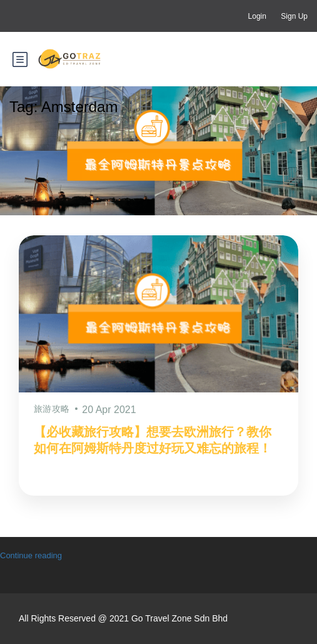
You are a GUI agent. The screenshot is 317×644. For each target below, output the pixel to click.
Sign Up (294, 16)
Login (257, 16)
